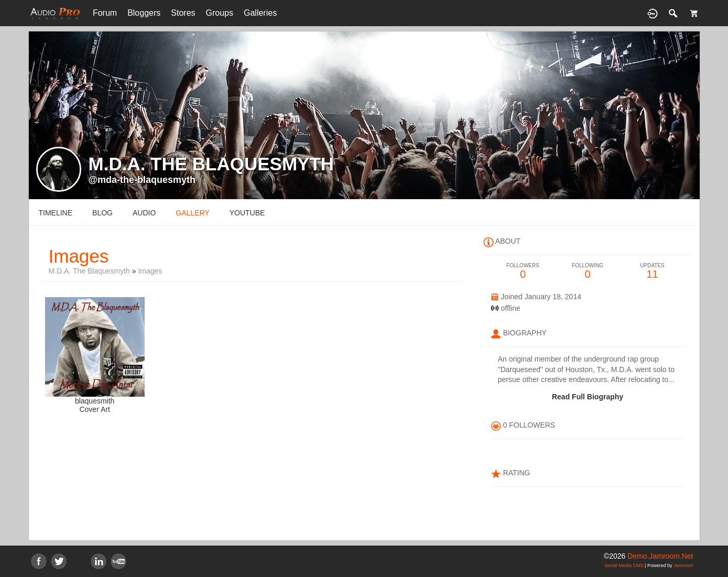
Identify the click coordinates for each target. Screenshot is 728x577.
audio (144, 213)
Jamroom (683, 565)
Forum (105, 13)
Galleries (260, 13)
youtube (247, 213)
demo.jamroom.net (660, 556)
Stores (183, 13)
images (150, 271)
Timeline (56, 213)
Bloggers (144, 13)
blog (102, 213)
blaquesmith (95, 401)
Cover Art (94, 409)
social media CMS (624, 565)
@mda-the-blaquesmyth (142, 180)
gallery (192, 213)
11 (653, 271)
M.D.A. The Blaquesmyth (89, 271)
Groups (220, 13)
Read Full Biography (588, 397)
